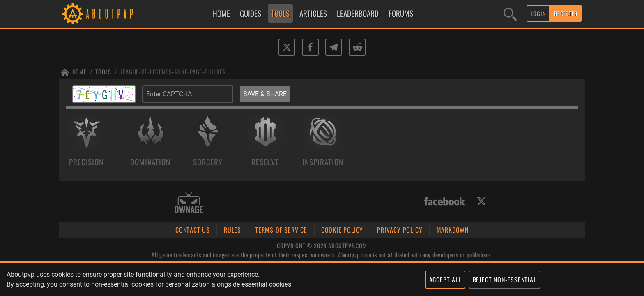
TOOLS (280, 13)
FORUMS (401, 13)
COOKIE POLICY (342, 230)
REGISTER (566, 13)
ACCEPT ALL (445, 280)
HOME (221, 13)
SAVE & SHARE (265, 94)
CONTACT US (193, 230)
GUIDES (251, 13)
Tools (103, 72)
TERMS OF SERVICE (281, 230)
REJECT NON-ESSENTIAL (505, 280)
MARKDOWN (453, 230)
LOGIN (538, 13)
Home (79, 72)
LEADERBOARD (358, 13)
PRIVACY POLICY (400, 230)
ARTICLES (313, 13)
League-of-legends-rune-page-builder (173, 72)
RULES (232, 230)
